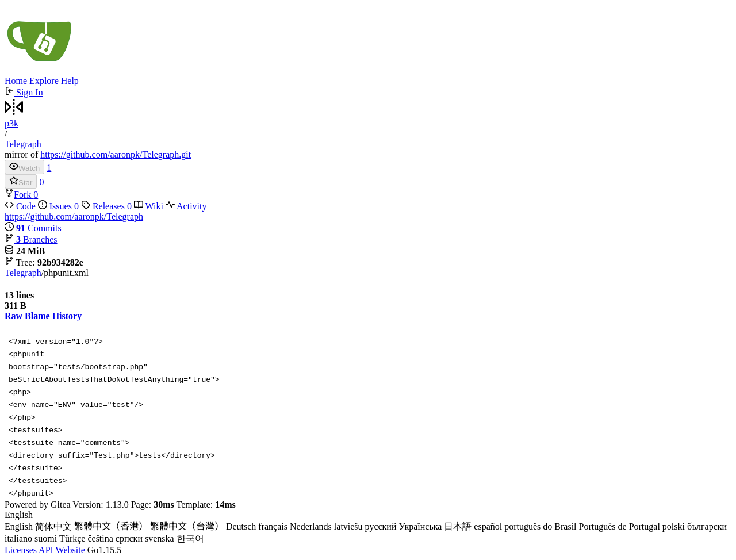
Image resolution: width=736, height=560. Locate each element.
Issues (60, 206)
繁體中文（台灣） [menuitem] (187, 526)
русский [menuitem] (381, 526)
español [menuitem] (488, 526)
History (67, 316)
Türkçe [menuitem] (72, 538)
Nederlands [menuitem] (311, 526)
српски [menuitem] (129, 538)
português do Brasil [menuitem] (540, 526)
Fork (19, 195)
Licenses (21, 550)
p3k (11, 123)
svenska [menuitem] (160, 538)
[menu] (368, 528)
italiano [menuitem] (18, 538)
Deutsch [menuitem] (241, 526)
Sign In (24, 92)
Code (21, 206)
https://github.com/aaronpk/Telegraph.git (116, 154)
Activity (186, 206)
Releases (108, 206)
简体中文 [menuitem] (53, 526)
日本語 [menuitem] (458, 526)
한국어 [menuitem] (190, 538)
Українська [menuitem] (420, 526)
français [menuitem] (273, 526)
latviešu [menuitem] (348, 526)
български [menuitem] (707, 526)
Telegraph (23, 144)
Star (21, 181)
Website (70, 550)
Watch (24, 167)
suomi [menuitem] (46, 538)
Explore (44, 81)
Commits (33, 228)
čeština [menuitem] (100, 538)
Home (16, 81)
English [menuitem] (19, 526)
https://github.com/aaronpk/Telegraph (74, 216)
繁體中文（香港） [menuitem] (111, 526)
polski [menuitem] (674, 526)
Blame (37, 316)
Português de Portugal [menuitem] (620, 526)
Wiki (150, 206)
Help (70, 81)
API (46, 550)
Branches (31, 239)
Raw (14, 316)
